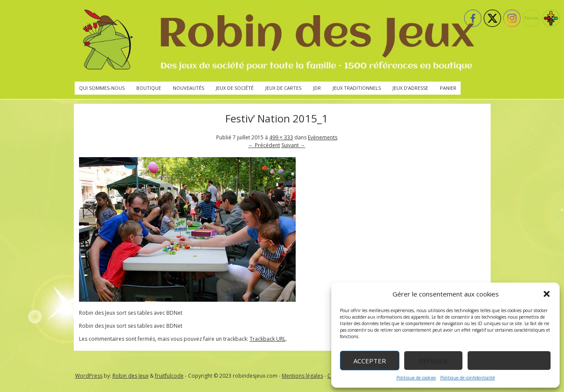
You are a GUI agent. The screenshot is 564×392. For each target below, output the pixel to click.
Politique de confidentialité (468, 378)
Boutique (149, 88)
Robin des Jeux (130, 376)
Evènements (323, 137)
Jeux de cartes (283, 88)
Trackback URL (268, 339)
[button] (547, 294)
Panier (448, 88)
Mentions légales (302, 376)
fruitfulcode (169, 376)
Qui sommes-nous (102, 88)
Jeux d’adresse (410, 88)
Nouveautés (188, 88)
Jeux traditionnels (357, 88)
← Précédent (264, 145)
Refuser (433, 361)
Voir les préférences (509, 361)
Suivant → (293, 145)
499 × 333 (281, 137)
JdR (317, 88)
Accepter (370, 361)
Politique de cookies (416, 378)
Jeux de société (235, 88)
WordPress (89, 376)
